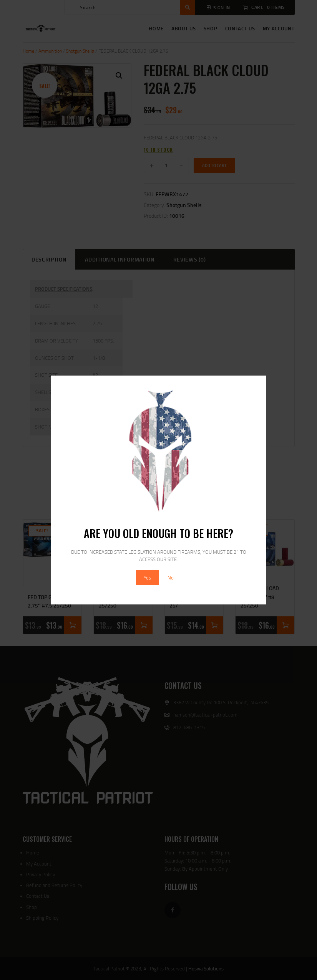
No (171, 578)
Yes (147, 578)
